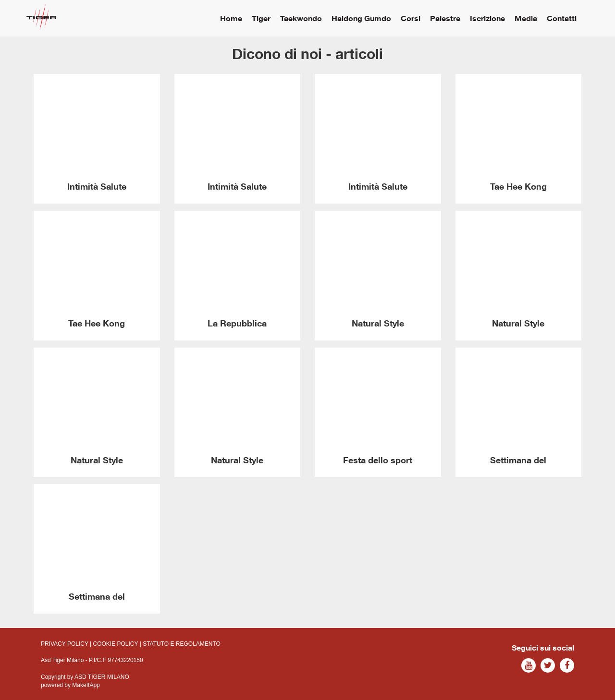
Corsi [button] (411, 18)
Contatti (562, 18)
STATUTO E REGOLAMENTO (182, 644)
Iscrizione (487, 18)
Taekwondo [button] (301, 18)
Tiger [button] (261, 18)
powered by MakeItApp (70, 685)
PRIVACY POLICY (65, 644)
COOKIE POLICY (116, 644)
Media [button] (526, 18)
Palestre (445, 18)
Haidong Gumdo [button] (361, 18)
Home (231, 18)
